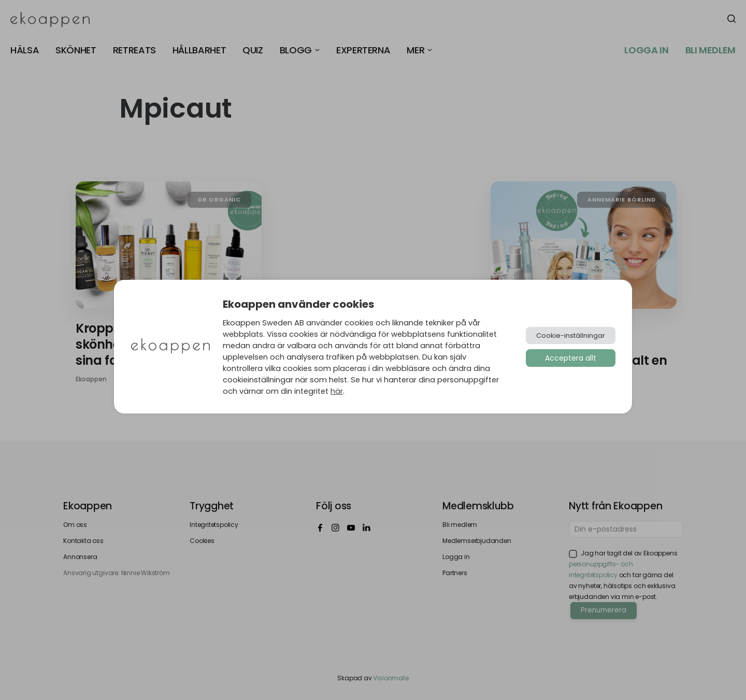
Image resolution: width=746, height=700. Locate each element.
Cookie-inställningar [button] (571, 335)
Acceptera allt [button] (571, 358)
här (337, 391)
